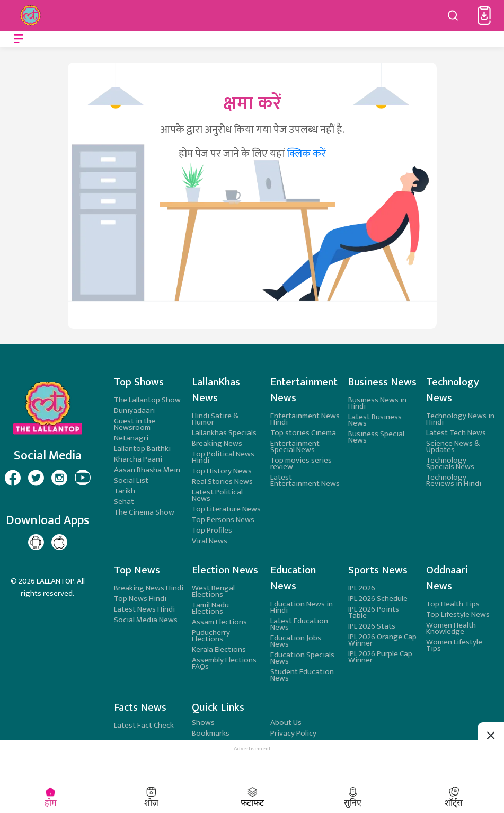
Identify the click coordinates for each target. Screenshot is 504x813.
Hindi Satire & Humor (215, 419)
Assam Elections (219, 622)
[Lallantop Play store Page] (59, 542)
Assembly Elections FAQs (224, 663)
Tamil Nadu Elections (210, 608)
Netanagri (131, 438)
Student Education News (302, 675)
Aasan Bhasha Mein (147, 470)
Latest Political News (217, 495)
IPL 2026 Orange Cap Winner (382, 640)
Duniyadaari (134, 410)
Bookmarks (211, 733)
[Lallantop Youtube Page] (83, 478)
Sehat (124, 502)
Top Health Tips (453, 604)
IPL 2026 (362, 588)
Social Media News (146, 620)
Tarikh (125, 491)
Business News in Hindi (377, 403)
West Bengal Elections (213, 591)
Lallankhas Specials (224, 433)
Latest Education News (299, 624)
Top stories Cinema (303, 433)
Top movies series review (301, 463)
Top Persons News (223, 520)
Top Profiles (212, 530)
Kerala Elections (219, 649)
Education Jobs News (296, 641)
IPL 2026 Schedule (378, 599)
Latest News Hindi (144, 609)
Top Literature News (226, 509)
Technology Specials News (450, 463)
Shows (203, 723)
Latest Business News (375, 420)
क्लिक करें (306, 154)
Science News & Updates (453, 447)
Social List (131, 480)
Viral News (210, 541)
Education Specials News (302, 658)
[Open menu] (19, 39)
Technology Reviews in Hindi (454, 480)
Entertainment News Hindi (305, 419)
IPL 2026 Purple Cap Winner (380, 657)
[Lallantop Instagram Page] (59, 478)
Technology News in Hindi (460, 419)
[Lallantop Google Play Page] (36, 542)
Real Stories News (222, 481)
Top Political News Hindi (223, 457)
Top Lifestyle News (458, 615)
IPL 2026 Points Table (374, 612)
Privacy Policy (293, 733)
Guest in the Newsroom (135, 424)
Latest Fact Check (144, 725)
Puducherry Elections (211, 636)
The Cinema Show (144, 512)
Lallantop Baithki (142, 449)
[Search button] (453, 15)
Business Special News (376, 437)
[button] (484, 16)
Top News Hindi (140, 599)
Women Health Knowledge (451, 628)
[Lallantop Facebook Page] (13, 478)
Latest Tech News (456, 433)
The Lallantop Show (147, 400)
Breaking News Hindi (149, 588)
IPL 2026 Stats (372, 626)
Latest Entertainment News (305, 480)
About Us (286, 723)
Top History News (222, 471)
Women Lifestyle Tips (454, 645)
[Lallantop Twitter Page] (36, 478)
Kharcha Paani (138, 459)
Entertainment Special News (295, 447)
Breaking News (217, 443)
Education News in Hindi (302, 607)
